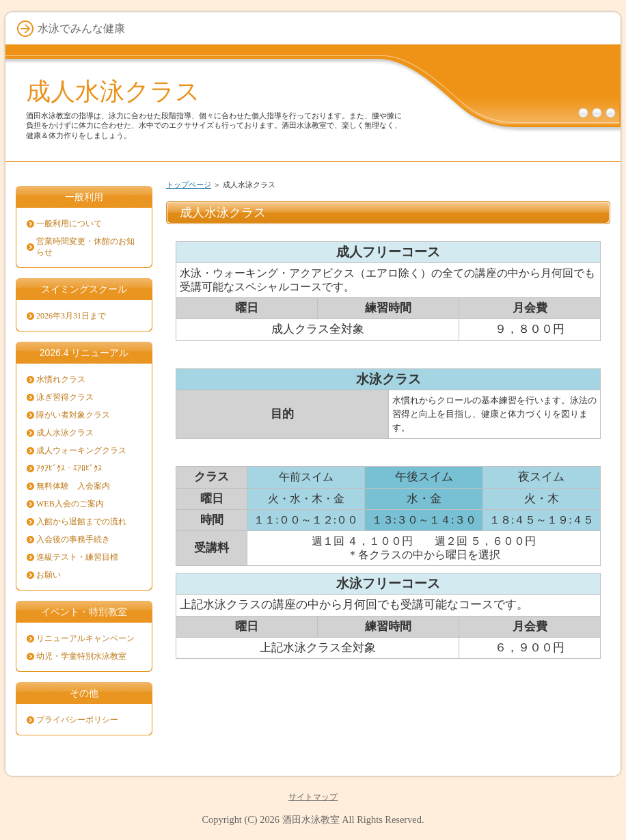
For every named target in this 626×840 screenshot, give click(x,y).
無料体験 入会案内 (73, 486)
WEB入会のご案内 (70, 504)
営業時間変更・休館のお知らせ (85, 247)
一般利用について (69, 223)
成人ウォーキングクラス (81, 450)
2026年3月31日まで (71, 316)
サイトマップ (313, 797)
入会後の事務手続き (73, 539)
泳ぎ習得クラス (65, 397)
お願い (49, 575)
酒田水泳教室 (311, 819)
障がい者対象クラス (73, 415)
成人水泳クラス (113, 91)
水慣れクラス (61, 379)
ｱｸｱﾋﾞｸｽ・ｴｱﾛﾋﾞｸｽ (69, 468)
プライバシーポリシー (77, 720)
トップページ (189, 185)
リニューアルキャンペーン (85, 638)
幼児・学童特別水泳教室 (81, 656)
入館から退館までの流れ (81, 521)
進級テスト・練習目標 (77, 557)
